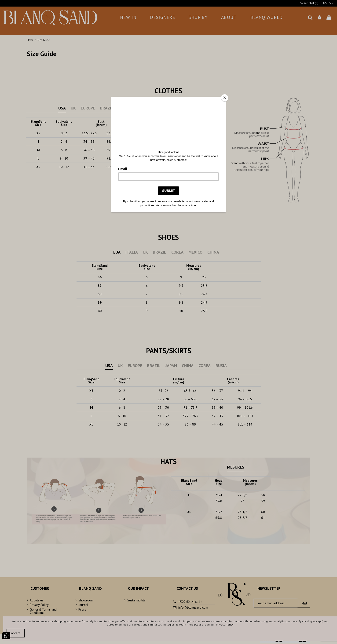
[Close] (225, 98)
